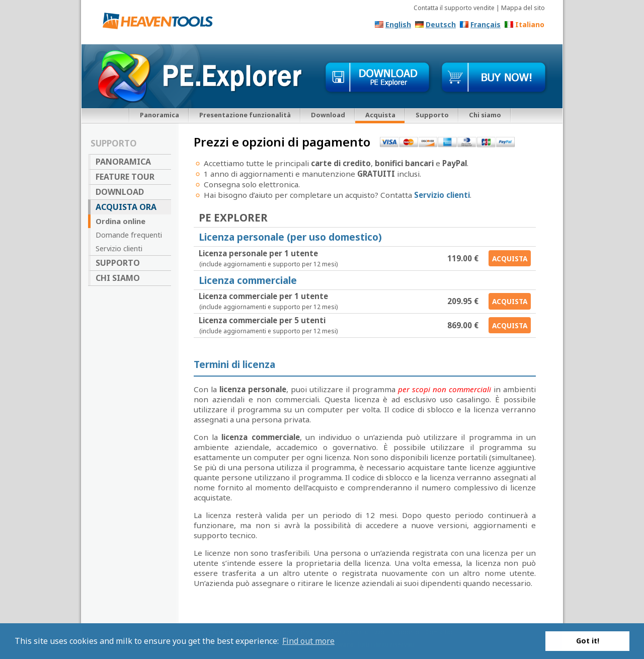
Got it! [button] (588, 641)
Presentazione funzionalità (245, 115)
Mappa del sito (523, 8)
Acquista (510, 259)
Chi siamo (485, 115)
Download (328, 115)
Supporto (432, 115)
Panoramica (159, 115)
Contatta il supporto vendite (454, 8)
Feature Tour (125, 177)
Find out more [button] (308, 641)
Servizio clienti (119, 248)
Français (486, 24)
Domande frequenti (129, 235)
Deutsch (441, 24)
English (398, 24)
